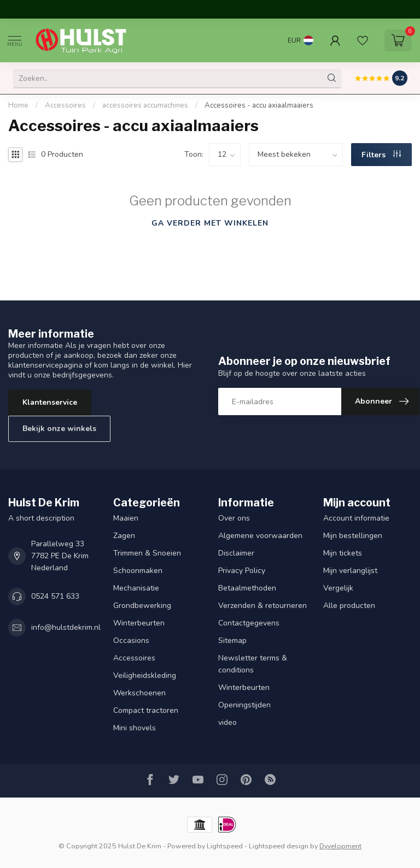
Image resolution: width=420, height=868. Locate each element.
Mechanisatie (136, 588)
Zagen (124, 536)
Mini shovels (135, 728)
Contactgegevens (249, 623)
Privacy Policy (242, 571)
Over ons (234, 518)
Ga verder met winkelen (210, 223)
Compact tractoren (146, 710)
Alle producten (349, 606)
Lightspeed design (279, 846)
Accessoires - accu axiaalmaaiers (259, 105)
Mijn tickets (343, 553)
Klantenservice (50, 402)
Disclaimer (236, 553)
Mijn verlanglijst (350, 571)
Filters (381, 155)
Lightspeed (225, 846)
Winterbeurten (139, 623)
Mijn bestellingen (353, 536)
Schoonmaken (138, 571)
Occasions (131, 640)
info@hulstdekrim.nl (66, 627)
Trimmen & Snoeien (147, 553)
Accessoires (65, 105)
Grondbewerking (142, 606)
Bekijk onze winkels (59, 429)
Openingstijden (244, 705)
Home (18, 105)
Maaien (126, 518)
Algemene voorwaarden (260, 536)
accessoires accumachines (145, 105)
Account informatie (356, 518)
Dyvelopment (340, 846)
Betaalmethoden (247, 588)
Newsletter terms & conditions (253, 664)
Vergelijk (338, 588)
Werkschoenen (139, 693)
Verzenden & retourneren (262, 606)
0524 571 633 (55, 596)
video (227, 722)
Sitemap (232, 640)
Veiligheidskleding (145, 675)
